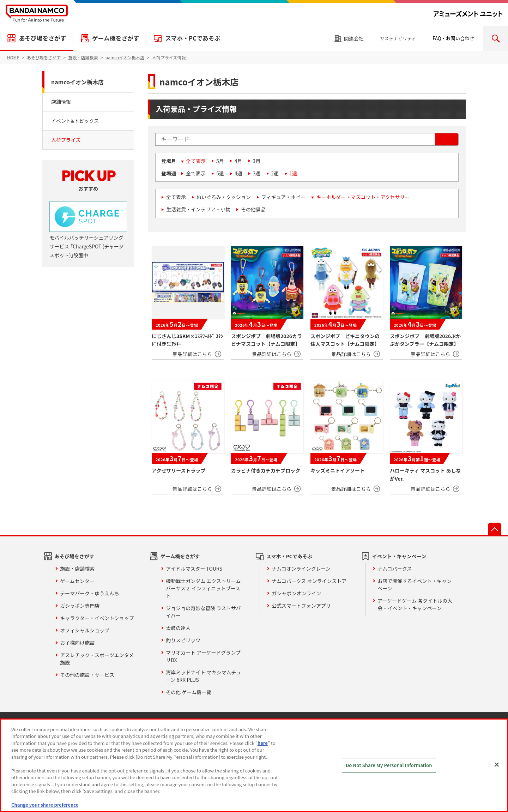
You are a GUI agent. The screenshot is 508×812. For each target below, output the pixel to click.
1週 (293, 173)
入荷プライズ (66, 140)
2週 (275, 173)
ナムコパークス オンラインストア (309, 581)
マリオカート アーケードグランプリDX (203, 656)
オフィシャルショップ (85, 630)
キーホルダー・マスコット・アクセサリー (363, 197)
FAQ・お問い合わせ (453, 38)
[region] (254, 765)
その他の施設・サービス (87, 675)
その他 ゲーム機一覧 (189, 692)
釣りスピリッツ (183, 640)
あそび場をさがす (42, 38)
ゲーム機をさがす (116, 38)
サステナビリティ (398, 38)
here (263, 743)
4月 (238, 161)
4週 (238, 173)
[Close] (497, 764)
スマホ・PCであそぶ (193, 38)
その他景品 (253, 209)
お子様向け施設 (77, 643)
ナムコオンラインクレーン (301, 569)
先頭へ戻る (495, 529)
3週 (257, 173)
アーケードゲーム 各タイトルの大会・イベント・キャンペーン (415, 604)
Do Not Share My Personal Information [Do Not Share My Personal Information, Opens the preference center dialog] (389, 765)
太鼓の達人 (178, 628)
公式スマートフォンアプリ (301, 606)
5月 (220, 161)
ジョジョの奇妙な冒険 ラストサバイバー (203, 612)
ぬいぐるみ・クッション (224, 197)
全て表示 (196, 161)
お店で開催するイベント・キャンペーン (415, 585)
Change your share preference (45, 805)
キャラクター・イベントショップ (97, 618)
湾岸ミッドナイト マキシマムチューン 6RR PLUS (203, 676)
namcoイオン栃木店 (77, 82)
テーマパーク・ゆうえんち (90, 593)
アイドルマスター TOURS (194, 569)
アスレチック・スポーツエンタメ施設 (97, 659)
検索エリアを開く (496, 38)
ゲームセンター (77, 581)
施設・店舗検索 (77, 569)
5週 (220, 173)
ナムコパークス (395, 569)
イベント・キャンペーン (399, 556)
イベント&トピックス (75, 121)
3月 (257, 161)
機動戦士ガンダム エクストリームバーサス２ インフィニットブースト (203, 588)
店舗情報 (61, 102)
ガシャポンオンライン (296, 593)
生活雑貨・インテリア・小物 (198, 209)
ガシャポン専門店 (80, 606)
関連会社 (354, 38)
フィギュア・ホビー (283, 197)
